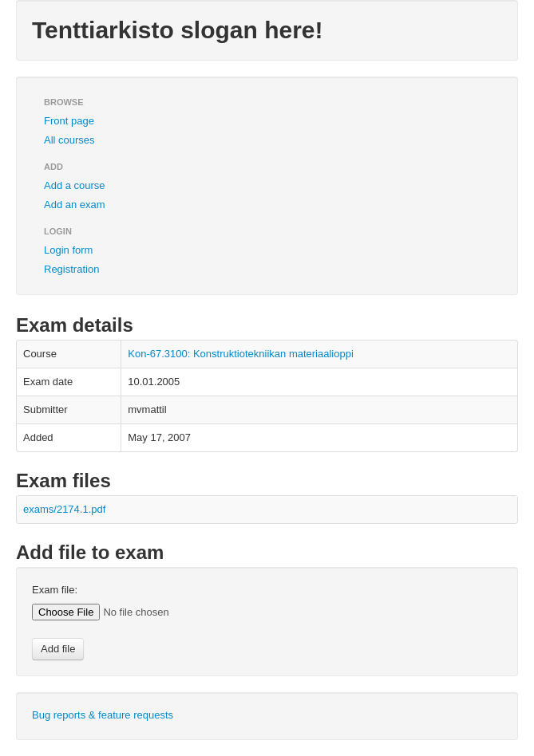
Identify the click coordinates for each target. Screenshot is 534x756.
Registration (71, 269)
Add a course (75, 185)
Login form (68, 250)
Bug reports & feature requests (103, 715)
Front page (69, 121)
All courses (69, 140)
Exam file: (55, 590)
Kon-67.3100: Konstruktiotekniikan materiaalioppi (241, 354)
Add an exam (75, 205)
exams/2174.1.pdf (64, 509)
